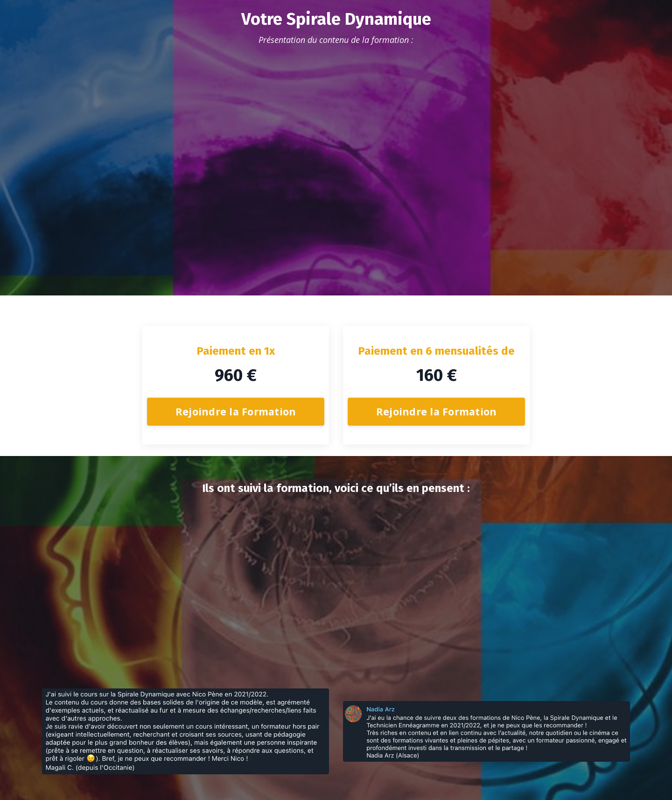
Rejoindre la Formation (236, 411)
